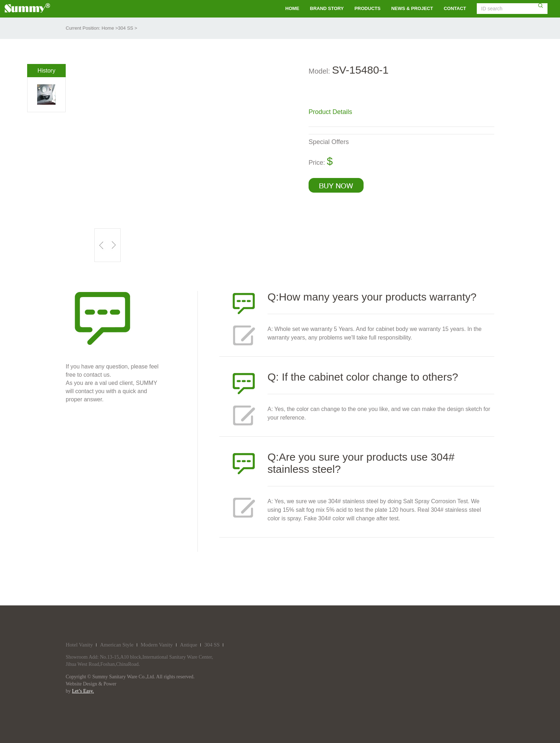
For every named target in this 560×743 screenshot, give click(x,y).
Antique (189, 645)
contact (455, 8)
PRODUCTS (367, 8)
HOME (292, 8)
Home (108, 28)
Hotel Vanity (79, 645)
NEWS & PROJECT (412, 8)
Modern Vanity (157, 645)
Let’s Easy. (83, 691)
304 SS (126, 28)
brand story (327, 8)
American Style (117, 645)
